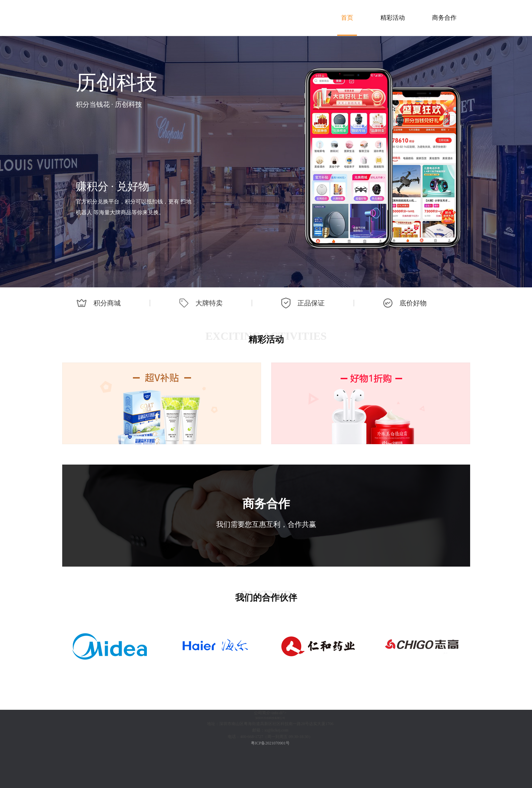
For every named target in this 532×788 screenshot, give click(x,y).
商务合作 (444, 18)
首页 (347, 18)
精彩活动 (393, 18)
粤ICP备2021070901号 (270, 743)
